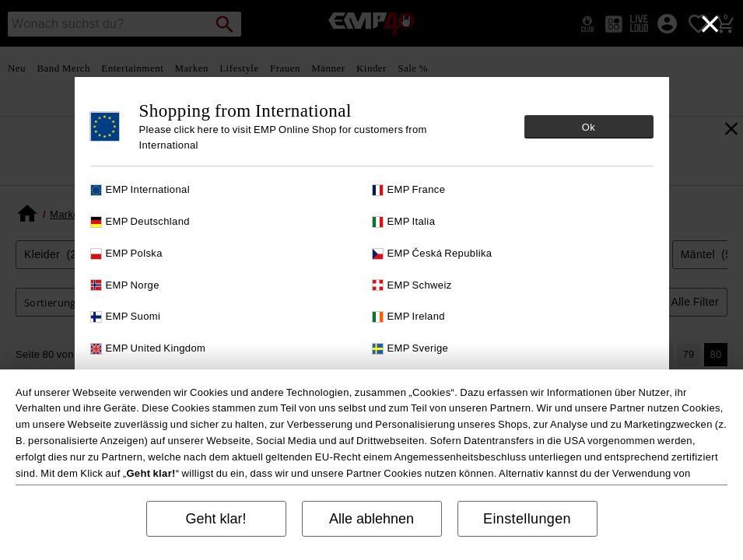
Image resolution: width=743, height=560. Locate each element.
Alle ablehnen (371, 519)
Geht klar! (216, 519)
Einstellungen (527, 519)
